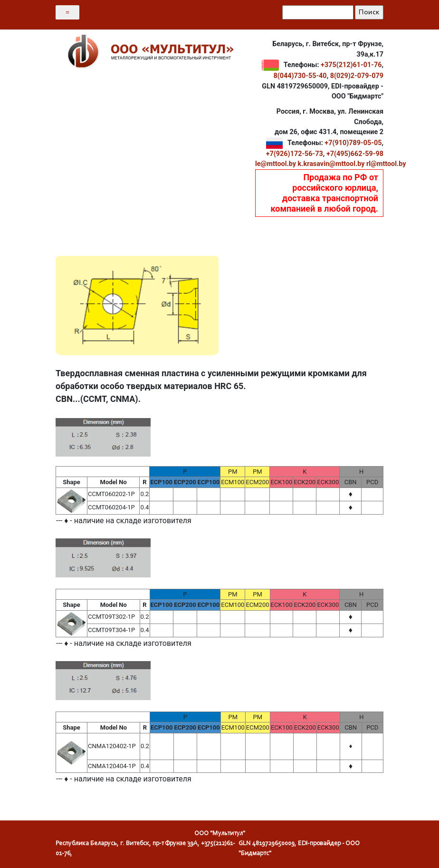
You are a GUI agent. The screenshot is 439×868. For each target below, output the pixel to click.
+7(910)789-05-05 (353, 143)
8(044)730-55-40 (300, 76)
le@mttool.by (276, 164)
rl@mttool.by (386, 164)
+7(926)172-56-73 (295, 154)
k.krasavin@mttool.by (331, 164)
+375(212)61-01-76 (351, 65)
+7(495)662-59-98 (355, 154)
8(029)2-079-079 (357, 76)
